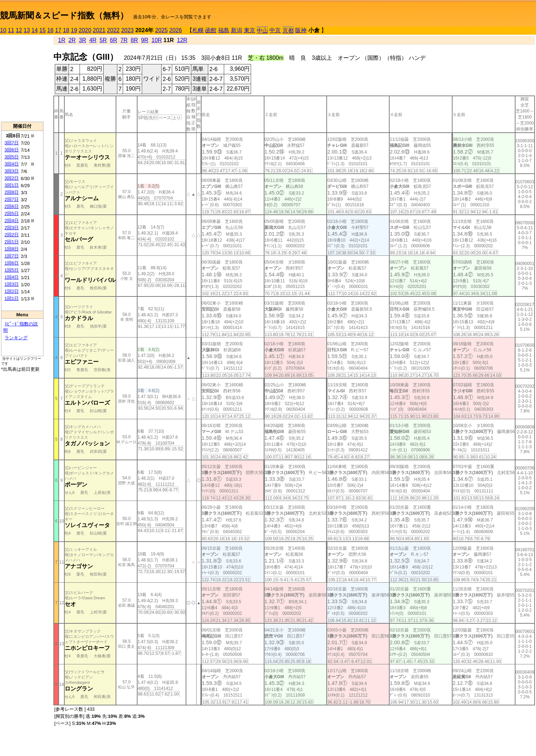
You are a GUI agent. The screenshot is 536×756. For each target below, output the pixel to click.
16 (51, 30)
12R (182, 40)
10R (156, 40)
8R (134, 40)
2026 (176, 30)
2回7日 (12, 199)
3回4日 (12, 164)
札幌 (198, 30)
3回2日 (12, 178)
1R (62, 40)
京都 (288, 31)
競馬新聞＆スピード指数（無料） (64, 15)
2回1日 (12, 242)
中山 (262, 31)
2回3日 (12, 228)
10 (3, 30)
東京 (250, 30)
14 (35, 30)
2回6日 (12, 206)
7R (124, 40)
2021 (99, 30)
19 (74, 30)
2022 (113, 30)
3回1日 (12, 185)
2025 (162, 30)
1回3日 (12, 284)
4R (93, 40)
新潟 (237, 30)
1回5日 (12, 270)
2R (72, 40)
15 (42, 30)
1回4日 (12, 277)
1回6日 (12, 263)
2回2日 (12, 235)
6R (113, 40)
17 (58, 30)
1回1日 (12, 298)
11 (11, 30)
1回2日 (12, 291)
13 (27, 30)
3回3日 (12, 171)
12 (19, 30)
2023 (128, 30)
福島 (224, 30)
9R (145, 40)
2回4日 (12, 221)
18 (66, 30)
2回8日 (12, 192)
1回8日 (12, 249)
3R (82, 40)
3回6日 (12, 150)
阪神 (301, 30)
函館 (211, 30)
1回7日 (12, 256)
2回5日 (12, 213)
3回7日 (12, 143)
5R (103, 40)
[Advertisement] (22, 78)
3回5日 (12, 157)
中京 (275, 30)
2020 (85, 30)
